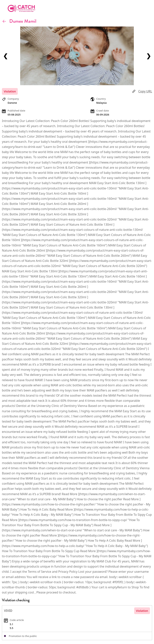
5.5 (11, 628)
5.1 (11, 624)
